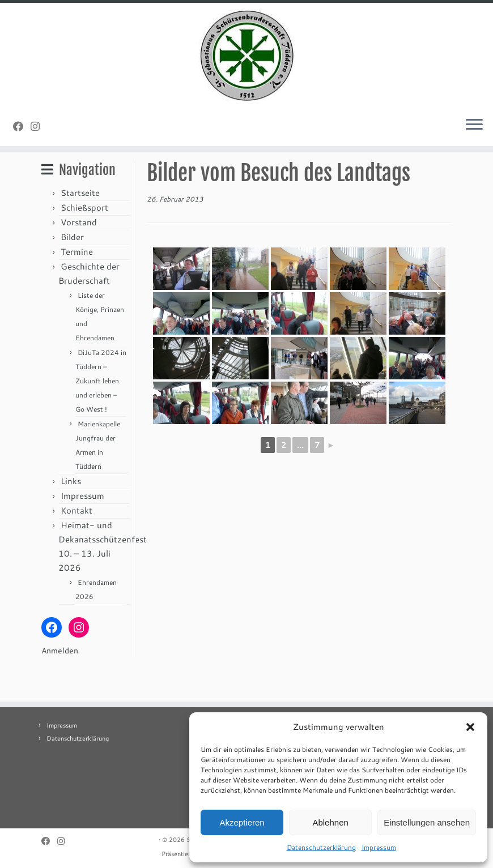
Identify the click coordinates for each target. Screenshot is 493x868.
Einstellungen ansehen (427, 822)
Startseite (80, 226)
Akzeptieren (242, 822)
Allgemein (85, 175)
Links (71, 514)
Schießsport (84, 241)
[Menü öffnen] (474, 129)
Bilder (72, 270)
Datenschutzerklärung (321, 847)
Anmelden (60, 684)
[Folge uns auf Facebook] (22, 129)
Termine (77, 285)
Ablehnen (330, 822)
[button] (470, 727)
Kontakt (76, 544)
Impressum (379, 847)
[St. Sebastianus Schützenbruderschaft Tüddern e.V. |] (246, 57)
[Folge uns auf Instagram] (39, 129)
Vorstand (79, 256)
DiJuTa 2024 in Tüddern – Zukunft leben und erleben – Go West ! (101, 414)
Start (50, 175)
